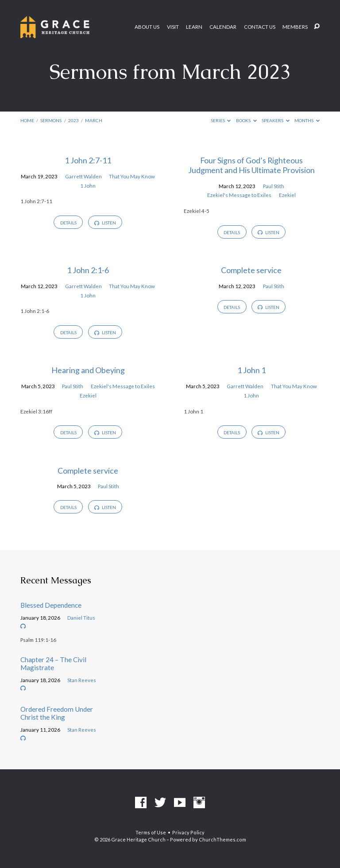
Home (27, 120)
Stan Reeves (82, 680)
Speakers (276, 120)
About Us (147, 27)
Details (68, 223)
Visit (173, 27)
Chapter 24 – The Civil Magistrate (53, 664)
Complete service (251, 270)
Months (307, 120)
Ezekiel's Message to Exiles (239, 195)
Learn (194, 27)
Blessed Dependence (51, 605)
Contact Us (260, 27)
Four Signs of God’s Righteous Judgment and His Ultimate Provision (251, 165)
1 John (88, 186)
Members (295, 27)
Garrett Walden (83, 176)
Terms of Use (151, 832)
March (94, 120)
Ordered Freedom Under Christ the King (57, 713)
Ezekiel (287, 195)
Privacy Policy (188, 832)
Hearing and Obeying (88, 370)
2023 (73, 120)
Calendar (223, 27)
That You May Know (132, 176)
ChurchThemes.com (222, 839)
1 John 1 (251, 370)
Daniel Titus (81, 618)
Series (221, 120)
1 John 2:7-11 (88, 160)
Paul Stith (274, 186)
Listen (105, 223)
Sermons (51, 120)
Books (246, 120)
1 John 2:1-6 (88, 270)
